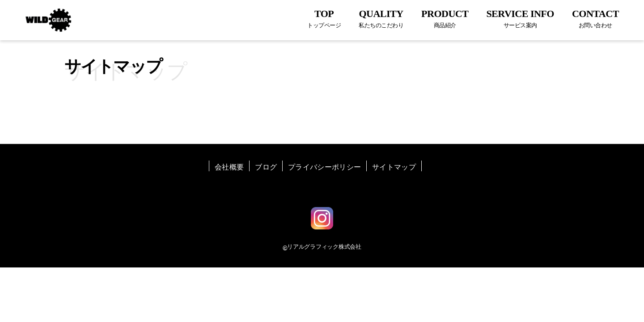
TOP (324, 19)
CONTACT (595, 19)
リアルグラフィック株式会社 (324, 247)
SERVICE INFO (520, 19)
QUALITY (381, 19)
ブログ (266, 167)
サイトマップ (394, 167)
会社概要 (229, 167)
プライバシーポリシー (324, 167)
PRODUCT (445, 19)
